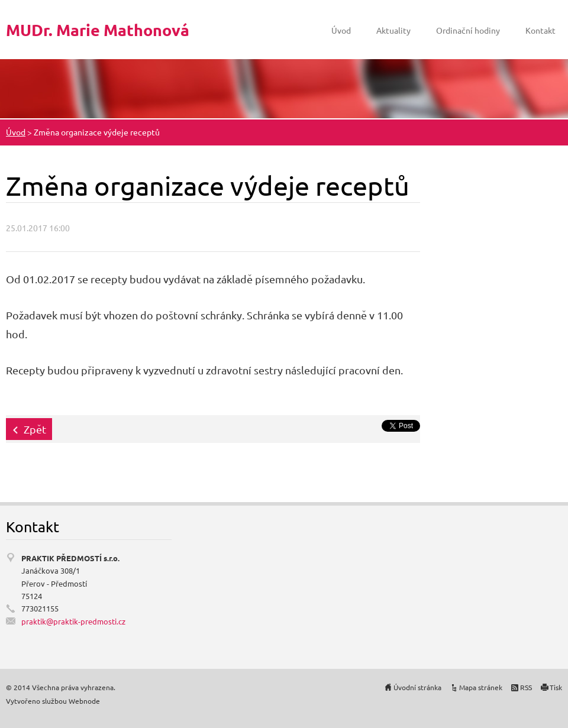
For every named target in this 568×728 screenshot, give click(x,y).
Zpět (35, 429)
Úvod (341, 30)
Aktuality (393, 30)
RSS (526, 687)
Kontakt (540, 30)
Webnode (84, 701)
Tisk (556, 687)
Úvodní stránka (417, 687)
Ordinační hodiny (468, 30)
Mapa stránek (481, 687)
